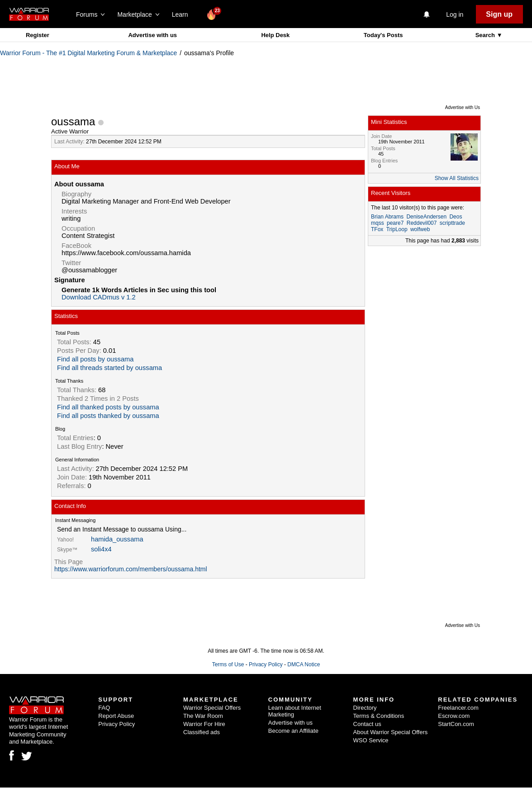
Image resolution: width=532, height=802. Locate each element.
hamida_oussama (117, 539)
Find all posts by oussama (95, 359)
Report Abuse (116, 716)
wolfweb (420, 229)
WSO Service (371, 740)
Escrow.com (454, 716)
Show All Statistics (457, 178)
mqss (378, 223)
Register (38, 35)
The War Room (203, 716)
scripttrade (452, 223)
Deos (456, 217)
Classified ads (202, 732)
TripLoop (397, 229)
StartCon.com (456, 724)
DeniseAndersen (426, 217)
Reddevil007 (422, 223)
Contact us (367, 724)
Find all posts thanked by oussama (108, 416)
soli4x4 (101, 549)
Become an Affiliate (293, 731)
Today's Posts (383, 35)
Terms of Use (228, 664)
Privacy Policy (266, 664)
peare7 (395, 223)
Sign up (499, 14)
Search (486, 35)
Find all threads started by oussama (109, 368)
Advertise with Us (463, 107)
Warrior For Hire (204, 724)
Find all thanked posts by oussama (108, 407)
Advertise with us (152, 35)
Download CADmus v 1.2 (99, 297)
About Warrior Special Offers (391, 732)
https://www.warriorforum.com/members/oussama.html (131, 569)
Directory (365, 708)
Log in (455, 14)
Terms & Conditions (379, 716)
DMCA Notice (304, 664)
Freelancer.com (458, 708)
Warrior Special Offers (212, 708)
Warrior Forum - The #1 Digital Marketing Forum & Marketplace (88, 53)
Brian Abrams (387, 217)
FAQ (104, 708)
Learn (183, 14)
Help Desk (275, 35)
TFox (377, 229)
